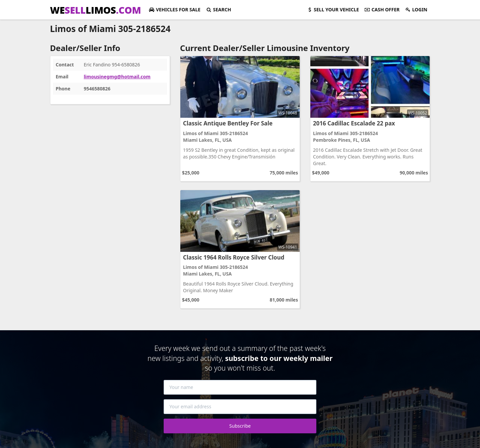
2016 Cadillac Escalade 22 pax (354, 123)
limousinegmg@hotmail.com (117, 77)
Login (416, 10)
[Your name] (240, 387)
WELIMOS (95, 10)
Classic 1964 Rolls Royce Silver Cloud (234, 257)
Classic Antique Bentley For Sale (228, 123)
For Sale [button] (174, 10)
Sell (333, 10)
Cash (382, 10)
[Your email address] (240, 407)
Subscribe (240, 426)
